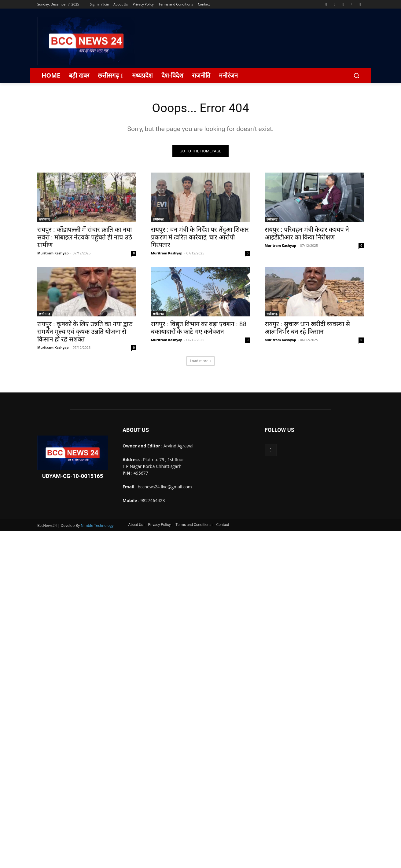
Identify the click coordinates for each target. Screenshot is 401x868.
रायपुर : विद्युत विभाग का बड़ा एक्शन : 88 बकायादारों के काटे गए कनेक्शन (199, 328)
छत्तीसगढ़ (45, 220)
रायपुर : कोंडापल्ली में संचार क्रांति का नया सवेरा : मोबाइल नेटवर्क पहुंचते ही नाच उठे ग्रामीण (85, 238)
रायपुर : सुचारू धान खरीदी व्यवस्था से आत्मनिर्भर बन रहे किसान (307, 328)
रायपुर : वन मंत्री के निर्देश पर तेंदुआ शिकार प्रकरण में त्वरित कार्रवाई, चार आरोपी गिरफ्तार (200, 238)
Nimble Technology (97, 526)
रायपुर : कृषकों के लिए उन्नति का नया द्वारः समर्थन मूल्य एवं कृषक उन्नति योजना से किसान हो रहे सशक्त (85, 332)
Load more (200, 361)
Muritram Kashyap (53, 253)
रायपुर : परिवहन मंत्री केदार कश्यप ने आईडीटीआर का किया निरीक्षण (307, 234)
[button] (356, 75)
